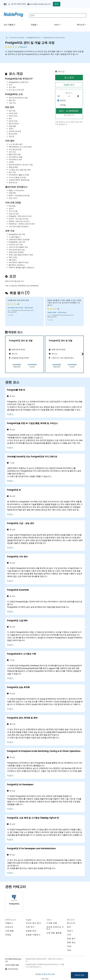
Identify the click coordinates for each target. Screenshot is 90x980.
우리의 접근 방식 (33, 923)
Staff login (45, 979)
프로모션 (9, 927)
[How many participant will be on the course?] (69, 96)
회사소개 (81, 25)
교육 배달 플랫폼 (54, 933)
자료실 (8, 935)
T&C (69, 950)
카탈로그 (9, 923)
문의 (57, 4)
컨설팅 (34, 25)
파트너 (70, 931)
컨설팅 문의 (69, 85)
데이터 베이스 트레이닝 (17, 38)
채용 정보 (71, 942)
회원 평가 (71, 939)
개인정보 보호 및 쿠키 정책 (45, 974)
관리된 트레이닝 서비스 (55, 928)
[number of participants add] (79, 96)
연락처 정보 (79, 975)
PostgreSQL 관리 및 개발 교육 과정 (54, 38)
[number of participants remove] (59, 96)
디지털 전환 (52, 923)
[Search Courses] (58, 15)
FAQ (69, 946)
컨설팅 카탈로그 (33, 935)
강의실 (63, 105)
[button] (82, 354)
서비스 (57, 25)
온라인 (63, 100)
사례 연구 (30, 927)
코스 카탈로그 (10, 25)
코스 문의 (69, 78)
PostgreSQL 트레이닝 (34, 38)
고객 (69, 935)
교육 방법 (10, 931)
